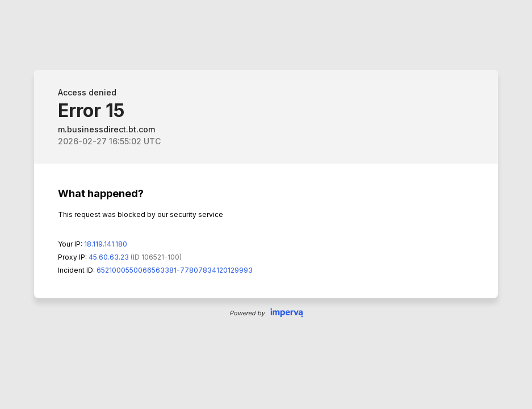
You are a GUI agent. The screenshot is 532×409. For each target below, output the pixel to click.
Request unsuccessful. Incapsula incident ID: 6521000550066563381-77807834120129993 (266, 204)
